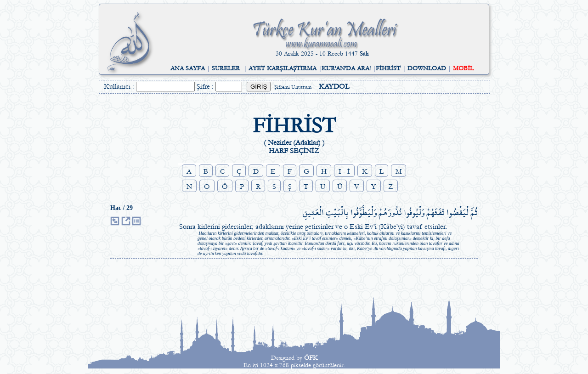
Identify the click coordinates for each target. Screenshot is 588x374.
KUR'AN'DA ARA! (346, 68)
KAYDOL (334, 86)
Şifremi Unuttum (293, 87)
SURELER (226, 68)
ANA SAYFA (188, 68)
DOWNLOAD (427, 68)
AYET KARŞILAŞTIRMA (283, 68)
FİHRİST (388, 68)
